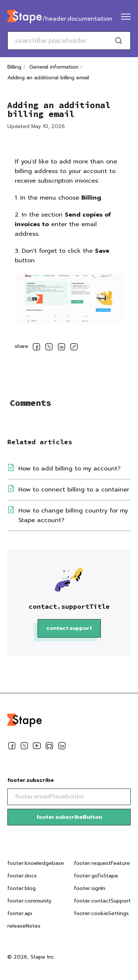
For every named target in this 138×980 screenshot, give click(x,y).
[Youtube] (37, 747)
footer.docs (22, 876)
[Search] (118, 41)
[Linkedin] (62, 747)
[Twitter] (24, 747)
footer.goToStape (96, 876)
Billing (14, 67)
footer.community (29, 901)
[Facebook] (12, 747)
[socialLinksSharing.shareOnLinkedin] (61, 348)
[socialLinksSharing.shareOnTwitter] (49, 348)
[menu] (126, 17)
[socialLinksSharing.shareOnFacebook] (36, 348)
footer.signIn (90, 888)
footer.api (20, 913)
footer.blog (22, 888)
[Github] (49, 747)
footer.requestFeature (102, 863)
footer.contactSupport (102, 901)
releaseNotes (24, 926)
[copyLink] (74, 348)
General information (54, 67)
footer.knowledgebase (36, 863)
